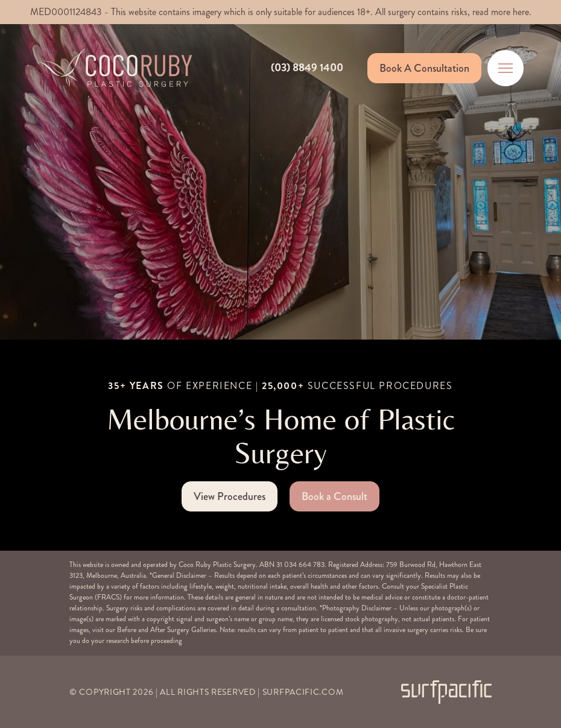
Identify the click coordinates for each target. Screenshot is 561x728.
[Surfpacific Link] (446, 692)
